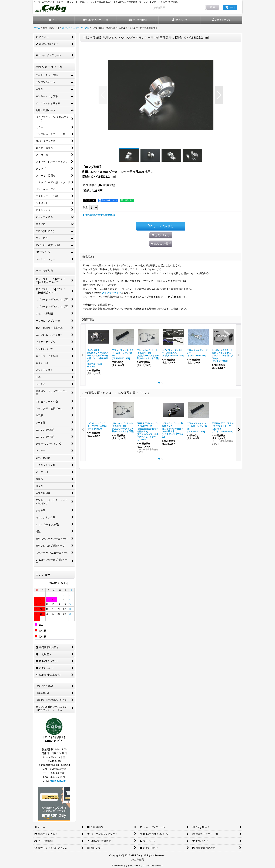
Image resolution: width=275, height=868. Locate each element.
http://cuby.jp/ (58, 781)
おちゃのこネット (132, 866)
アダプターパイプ (111, 293)
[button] (221, 20)
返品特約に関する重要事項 (99, 215)
